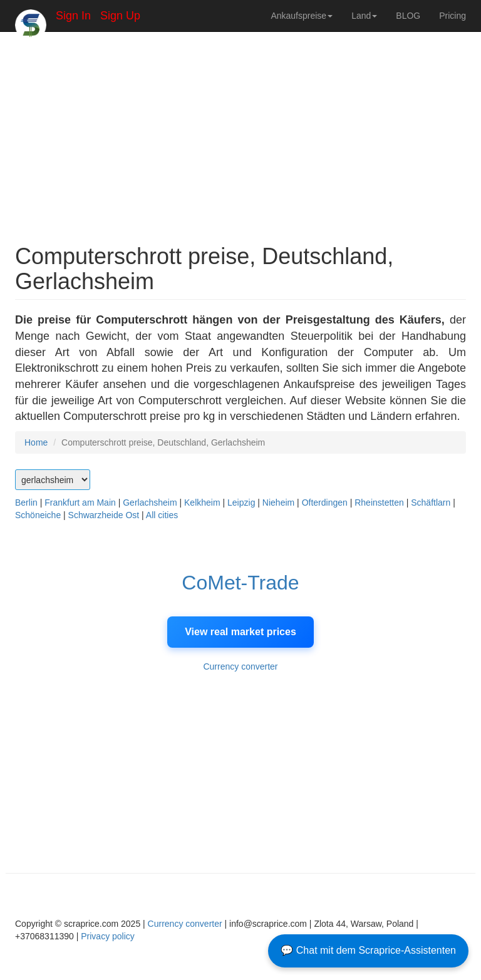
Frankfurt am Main (80, 503)
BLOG (408, 16)
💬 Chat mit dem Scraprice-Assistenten (368, 950)
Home (36, 442)
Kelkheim (202, 503)
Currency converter (240, 666)
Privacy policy (108, 936)
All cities (162, 515)
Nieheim (278, 503)
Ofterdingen (325, 503)
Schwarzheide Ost (104, 515)
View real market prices (240, 632)
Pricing (453, 16)
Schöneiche (38, 515)
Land (364, 16)
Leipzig (241, 503)
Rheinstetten (379, 503)
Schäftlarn (431, 503)
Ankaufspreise (302, 16)
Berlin (26, 503)
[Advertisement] (240, 131)
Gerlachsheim (150, 503)
